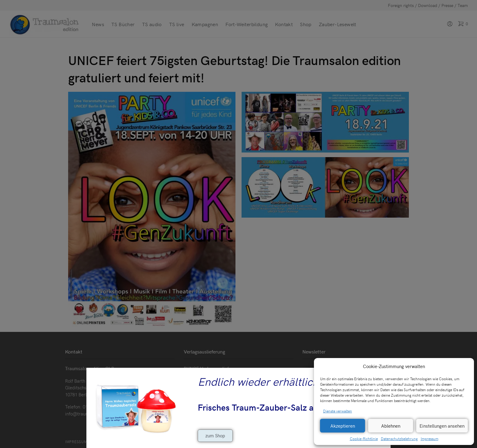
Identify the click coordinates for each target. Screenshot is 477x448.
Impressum (430, 439)
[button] (465, 366)
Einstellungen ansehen (442, 426)
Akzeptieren (343, 426)
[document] (238, 224)
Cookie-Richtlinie (364, 439)
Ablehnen (391, 426)
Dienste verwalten (338, 411)
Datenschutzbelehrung (399, 439)
